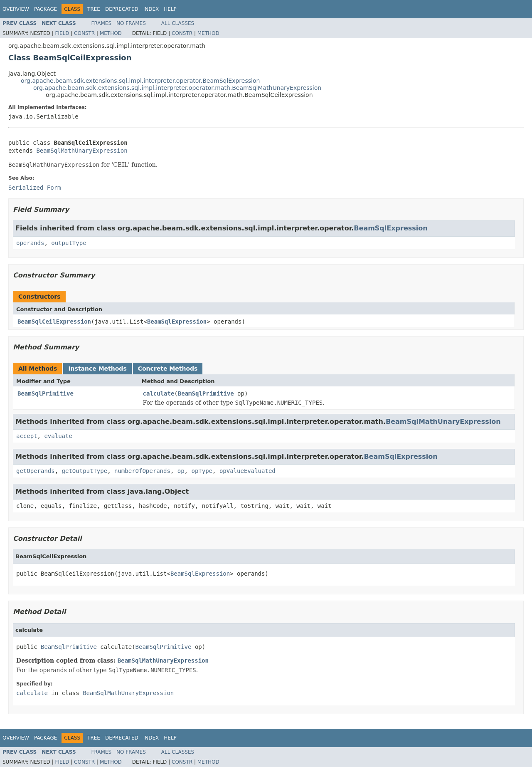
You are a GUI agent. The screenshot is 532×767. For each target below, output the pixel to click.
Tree (94, 9)
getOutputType (85, 471)
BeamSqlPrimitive (46, 393)
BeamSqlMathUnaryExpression (82, 151)
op (181, 471)
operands (30, 243)
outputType (69, 243)
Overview (16, 9)
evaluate (58, 436)
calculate (159, 393)
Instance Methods (97, 369)
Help (170, 9)
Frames (102, 23)
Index (151, 9)
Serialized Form (34, 188)
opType (202, 471)
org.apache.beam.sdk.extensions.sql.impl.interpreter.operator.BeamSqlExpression (140, 81)
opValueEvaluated (248, 471)
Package (46, 9)
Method (111, 33)
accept (27, 436)
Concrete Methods (168, 369)
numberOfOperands (142, 471)
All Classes (178, 23)
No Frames (131, 23)
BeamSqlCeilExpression (54, 322)
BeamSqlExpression (390, 228)
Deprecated (122, 9)
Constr (84, 33)
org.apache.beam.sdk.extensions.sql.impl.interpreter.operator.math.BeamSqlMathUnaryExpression (177, 88)
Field (62, 33)
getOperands (36, 471)
